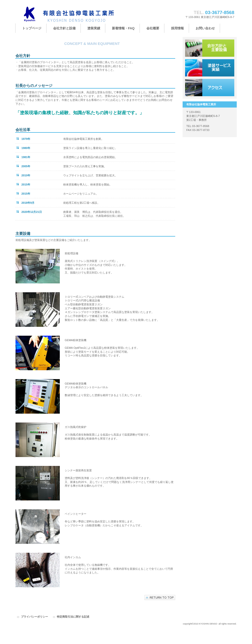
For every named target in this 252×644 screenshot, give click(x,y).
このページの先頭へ (160, 598)
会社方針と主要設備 (210, 48)
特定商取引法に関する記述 (73, 617)
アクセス (210, 88)
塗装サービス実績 (210, 68)
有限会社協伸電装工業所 (64, 14)
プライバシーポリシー (34, 617)
